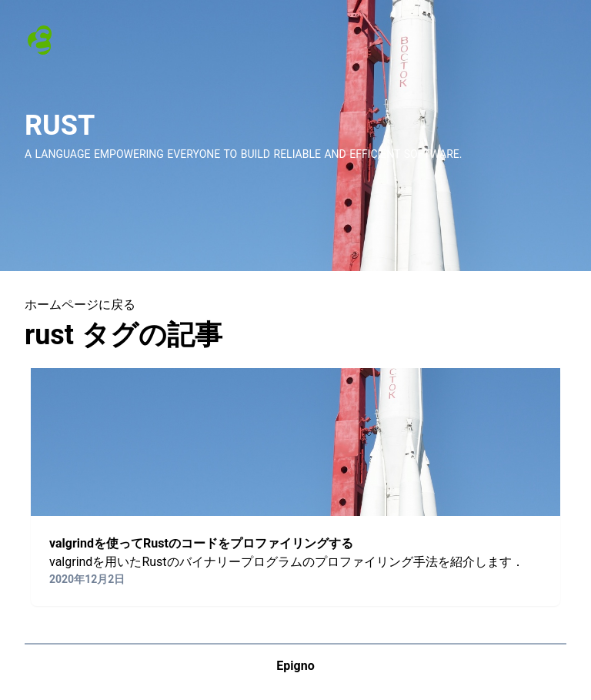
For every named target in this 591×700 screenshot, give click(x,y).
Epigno (295, 666)
